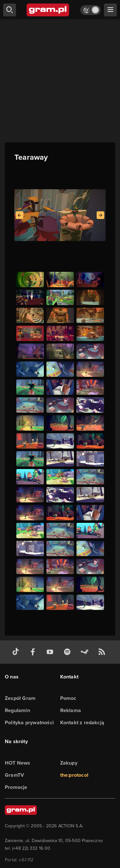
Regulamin (17, 710)
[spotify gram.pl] (68, 652)
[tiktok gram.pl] (17, 652)
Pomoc (68, 698)
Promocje (16, 787)
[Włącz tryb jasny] (91, 10)
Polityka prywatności (29, 722)
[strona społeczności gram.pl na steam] (86, 652)
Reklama (71, 710)
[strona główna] (48, 10)
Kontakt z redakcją (82, 722)
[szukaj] (10, 10)
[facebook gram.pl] (34, 652)
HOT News (18, 763)
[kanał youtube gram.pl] (51, 652)
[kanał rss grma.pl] (103, 652)
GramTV (14, 775)
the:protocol (74, 775)
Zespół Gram (20, 698)
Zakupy (69, 763)
